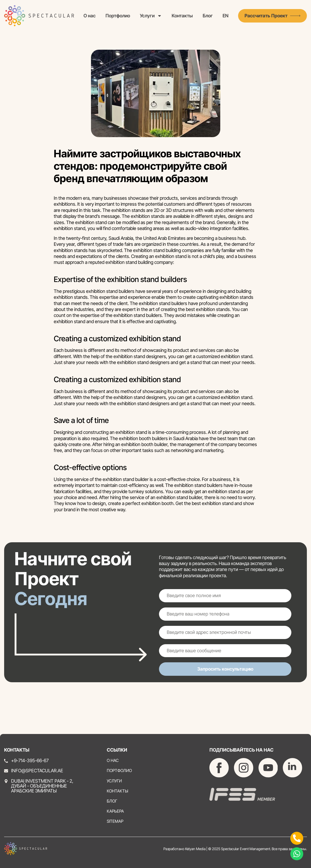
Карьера (115, 811)
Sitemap (115, 821)
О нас (90, 16)
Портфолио (118, 16)
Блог (208, 16)
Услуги (151, 16)
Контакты (182, 16)
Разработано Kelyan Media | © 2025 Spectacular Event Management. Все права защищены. (235, 849)
